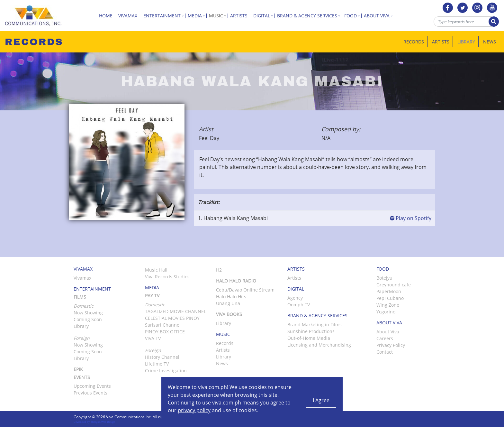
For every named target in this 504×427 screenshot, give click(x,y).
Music (218, 16)
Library (466, 42)
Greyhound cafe (394, 285)
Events (82, 377)
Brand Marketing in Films (315, 325)
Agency (295, 298)
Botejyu (384, 278)
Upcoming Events (92, 386)
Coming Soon (88, 319)
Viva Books (229, 314)
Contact (385, 352)
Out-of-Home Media (309, 338)
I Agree (321, 400)
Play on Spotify (411, 218)
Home (108, 16)
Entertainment (164, 16)
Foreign (153, 350)
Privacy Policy (391, 345)
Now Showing (88, 313)
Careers (385, 338)
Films (80, 297)
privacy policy (194, 410)
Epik (78, 369)
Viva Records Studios (167, 277)
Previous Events (90, 393)
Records (414, 42)
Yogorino (386, 312)
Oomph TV (299, 305)
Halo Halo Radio (236, 281)
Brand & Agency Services (310, 16)
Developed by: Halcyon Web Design (94, 422)
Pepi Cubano (390, 298)
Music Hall (156, 270)
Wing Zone (388, 305)
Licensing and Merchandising (319, 345)
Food (353, 16)
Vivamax (130, 16)
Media (197, 16)
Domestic (155, 305)
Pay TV (152, 296)
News (490, 42)
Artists (241, 16)
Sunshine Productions (311, 331)
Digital (264, 16)
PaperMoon (389, 291)
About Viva (379, 16)
